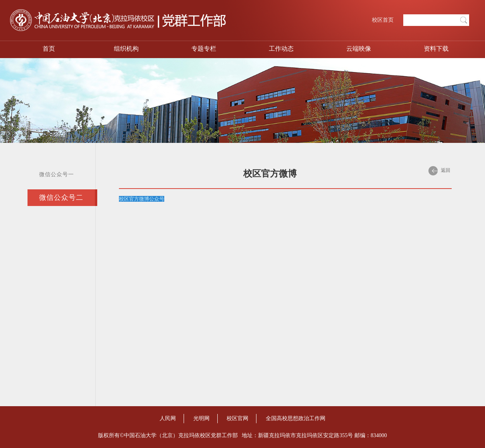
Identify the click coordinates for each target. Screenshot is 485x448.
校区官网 (237, 418)
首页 (49, 49)
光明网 (201, 418)
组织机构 (126, 49)
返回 (439, 171)
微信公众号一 (57, 174)
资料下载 (436, 49)
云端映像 (359, 49)
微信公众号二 (61, 197)
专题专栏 (204, 49)
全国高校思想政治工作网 (296, 418)
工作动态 (281, 49)
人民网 (168, 418)
